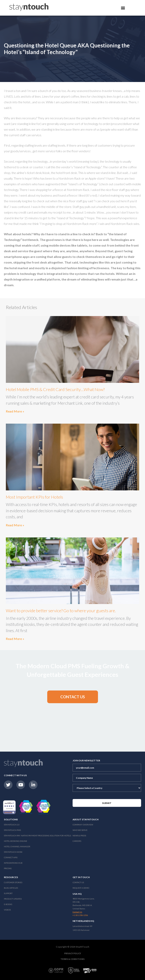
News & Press (79, 836)
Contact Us (78, 882)
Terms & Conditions (72, 959)
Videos (7, 910)
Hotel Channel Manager (17, 846)
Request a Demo (81, 888)
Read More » (15, 411)
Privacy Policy (73, 953)
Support (8, 893)
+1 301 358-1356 (80, 915)
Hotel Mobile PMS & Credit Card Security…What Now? (55, 389)
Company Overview (83, 825)
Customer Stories (13, 882)
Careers (77, 841)
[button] (73, 697)
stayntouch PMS (12, 830)
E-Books (8, 904)
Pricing (8, 868)
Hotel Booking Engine (16, 841)
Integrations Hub (13, 863)
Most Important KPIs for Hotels (34, 497)
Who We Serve (80, 830)
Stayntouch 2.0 (12, 825)
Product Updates (13, 899)
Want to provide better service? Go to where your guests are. (61, 611)
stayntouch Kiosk (13, 852)
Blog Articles (11, 888)
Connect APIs (11, 857)
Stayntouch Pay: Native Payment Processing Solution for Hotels (37, 836)
